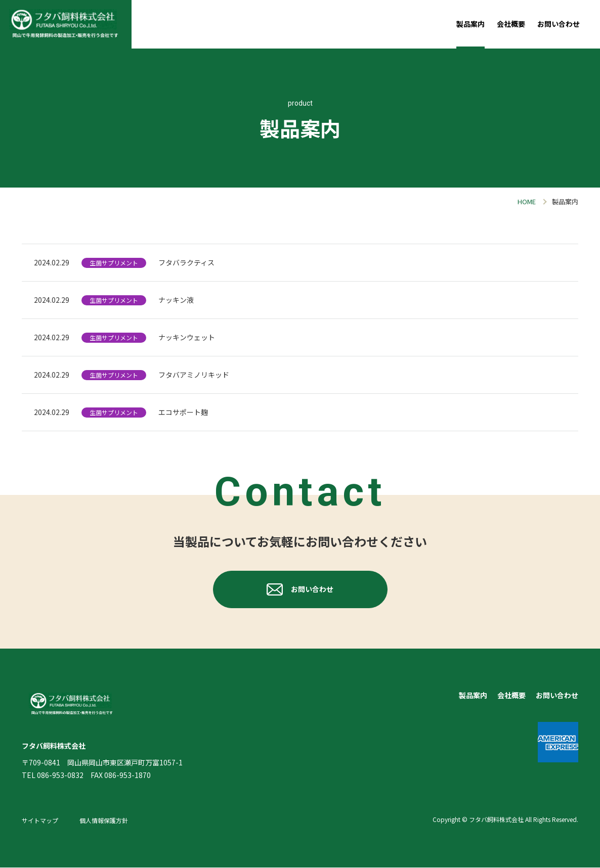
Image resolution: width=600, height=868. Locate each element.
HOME (527, 201)
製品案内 (470, 24)
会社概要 (511, 24)
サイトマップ (40, 821)
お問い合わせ (559, 24)
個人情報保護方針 (104, 821)
